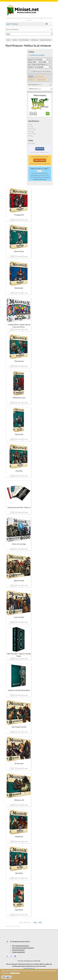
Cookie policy (15, 973)
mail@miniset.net (29, 968)
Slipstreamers (19, 361)
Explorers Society (46, 40)
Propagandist (19, 215)
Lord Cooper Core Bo (19, 727)
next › (35, 922)
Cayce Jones (19, 434)
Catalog (15, 40)
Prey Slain (19, 471)
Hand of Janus (19, 251)
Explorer (31, 129)
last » (40, 922)
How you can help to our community (29, 961)
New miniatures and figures (21, 946)
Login (8, 24)
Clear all (31, 77)
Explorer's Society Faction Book (19, 690)
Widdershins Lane (19, 398)
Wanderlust (19, 837)
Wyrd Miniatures (24, 40)
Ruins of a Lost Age (19, 544)
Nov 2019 (31, 134)
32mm (30, 143)
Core (30, 126)
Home (9, 40)
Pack (30, 136)
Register (15, 24)
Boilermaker (19, 288)
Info (48, 113)
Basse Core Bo (19, 581)
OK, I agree (6, 977)
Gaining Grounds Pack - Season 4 (19, 507)
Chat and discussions (18, 950)
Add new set (40, 149)
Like (40, 171)
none (30, 131)
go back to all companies (37, 55)
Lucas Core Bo (19, 617)
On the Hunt (19, 763)
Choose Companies (40, 160)
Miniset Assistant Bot (18, 952)
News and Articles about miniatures (23, 948)
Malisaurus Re (19, 800)
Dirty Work (19, 873)
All (29, 124)
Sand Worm (19, 910)
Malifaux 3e (35, 40)
